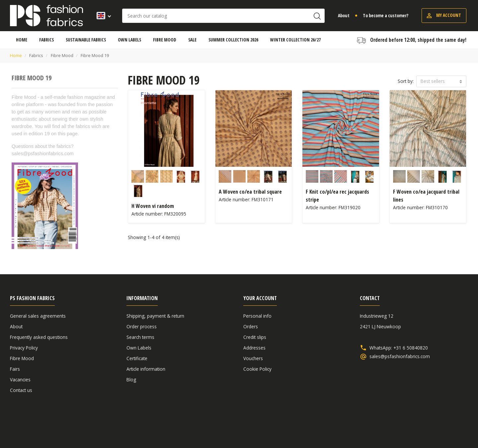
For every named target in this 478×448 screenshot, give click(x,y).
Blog (131, 380)
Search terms (140, 337)
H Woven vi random (153, 206)
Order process (142, 326)
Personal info (257, 316)
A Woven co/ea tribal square (250, 192)
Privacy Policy (24, 348)
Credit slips (255, 337)
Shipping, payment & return (155, 316)
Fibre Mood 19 (32, 78)
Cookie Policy (257, 369)
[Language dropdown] (102, 16)
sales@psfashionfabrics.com (400, 356)
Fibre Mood (22, 358)
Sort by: (406, 81)
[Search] (223, 16)
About (344, 15)
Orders (251, 326)
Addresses (254, 348)
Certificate (137, 358)
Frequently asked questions (39, 337)
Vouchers (253, 358)
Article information (146, 369)
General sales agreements (38, 316)
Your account (260, 298)
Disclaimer (427, 426)
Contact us (21, 390)
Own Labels (139, 348)
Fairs (15, 369)
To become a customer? (386, 15)
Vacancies (20, 380)
